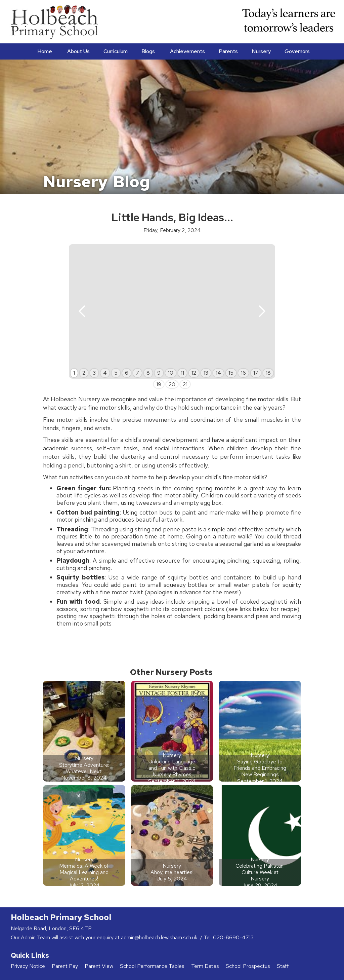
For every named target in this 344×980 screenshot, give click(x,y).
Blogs (148, 51)
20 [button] (172, 384)
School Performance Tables (152, 966)
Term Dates (205, 966)
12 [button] (194, 373)
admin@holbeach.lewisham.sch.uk (160, 937)
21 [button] (185, 384)
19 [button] (159, 384)
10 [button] (171, 373)
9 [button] (159, 373)
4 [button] (105, 373)
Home (45, 51)
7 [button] (137, 373)
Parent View (99, 966)
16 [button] (243, 373)
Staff (283, 966)
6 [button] (127, 373)
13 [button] (206, 373)
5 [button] (116, 373)
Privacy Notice (28, 966)
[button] (78, 51)
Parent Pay (65, 966)
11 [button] (182, 373)
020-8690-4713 (233, 937)
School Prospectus (248, 966)
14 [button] (218, 373)
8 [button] (148, 373)
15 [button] (231, 373)
